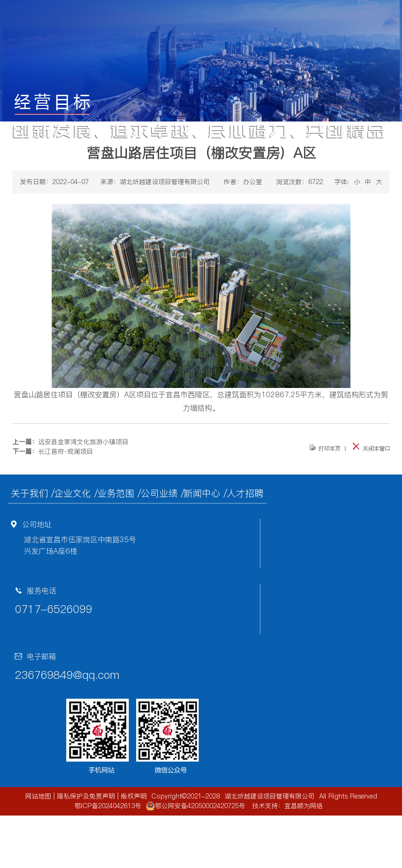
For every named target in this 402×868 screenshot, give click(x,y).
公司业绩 (159, 493)
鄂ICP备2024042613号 (108, 806)
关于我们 (29, 493)
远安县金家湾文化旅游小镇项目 (83, 442)
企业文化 (73, 493)
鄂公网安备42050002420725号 (195, 806)
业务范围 (116, 493)
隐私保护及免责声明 (86, 796)
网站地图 (38, 796)
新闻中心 (202, 493)
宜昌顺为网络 (304, 806)
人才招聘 (245, 493)
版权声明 (134, 796)
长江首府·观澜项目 (66, 451)
